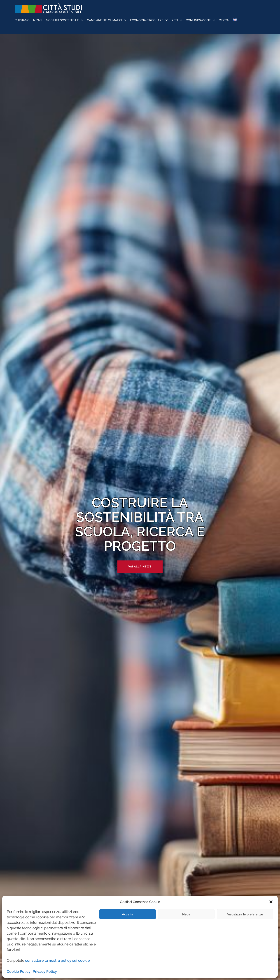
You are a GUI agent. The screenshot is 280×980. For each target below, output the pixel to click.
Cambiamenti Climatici (104, 20)
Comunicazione (198, 20)
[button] (271, 902)
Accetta (128, 914)
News (38, 20)
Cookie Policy (19, 972)
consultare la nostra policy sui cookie (57, 960)
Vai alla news (140, 567)
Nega (186, 914)
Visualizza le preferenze (245, 914)
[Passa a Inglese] (235, 20)
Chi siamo (22, 20)
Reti (175, 20)
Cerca (224, 20)
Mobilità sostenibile (62, 20)
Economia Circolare (147, 20)
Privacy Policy (45, 972)
